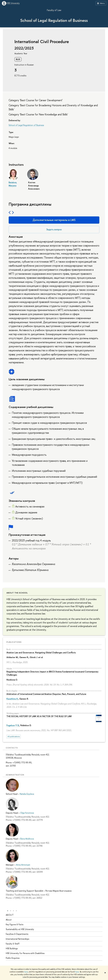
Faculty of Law (54, 10)
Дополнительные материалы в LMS (54, 220)
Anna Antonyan (23, 865)
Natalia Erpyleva (27, 794)
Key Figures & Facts (15, 925)
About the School (17, 593)
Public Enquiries (13, 958)
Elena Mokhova (27, 839)
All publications (14, 736)
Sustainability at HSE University (20, 929)
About (10, 915)
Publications (14, 642)
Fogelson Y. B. (13, 725)
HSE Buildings (12, 949)
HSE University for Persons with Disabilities (25, 953)
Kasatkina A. (12, 699)
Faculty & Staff (13, 944)
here (26, 972)
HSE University (13, 3)
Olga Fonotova (27, 813)
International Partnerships (17, 939)
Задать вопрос (54, 229)
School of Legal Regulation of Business (54, 20)
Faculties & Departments (17, 934)
